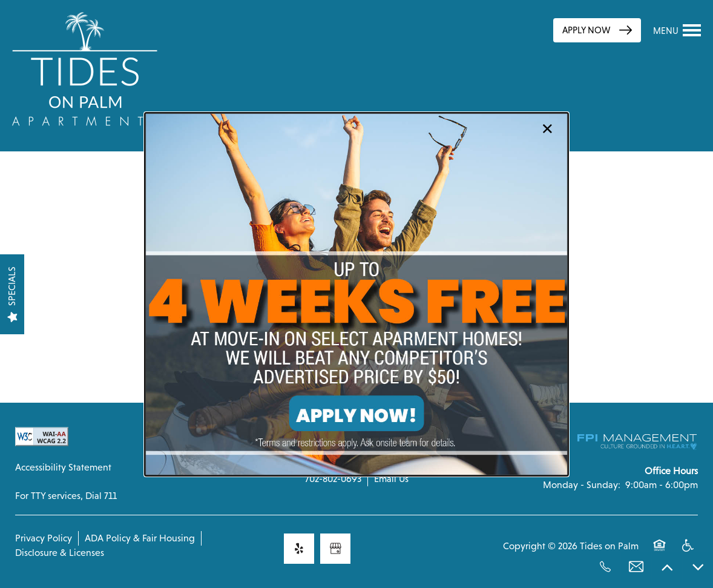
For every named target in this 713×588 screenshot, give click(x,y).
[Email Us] (636, 567)
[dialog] (356, 294)
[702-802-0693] (605, 567)
